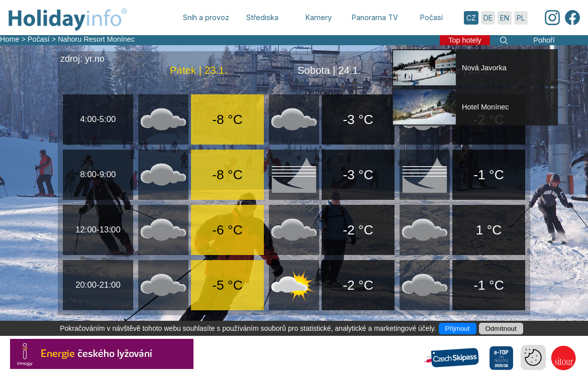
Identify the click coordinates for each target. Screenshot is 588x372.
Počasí (39, 39)
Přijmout (458, 329)
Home (10, 39)
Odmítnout (501, 329)
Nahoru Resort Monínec (96, 39)
